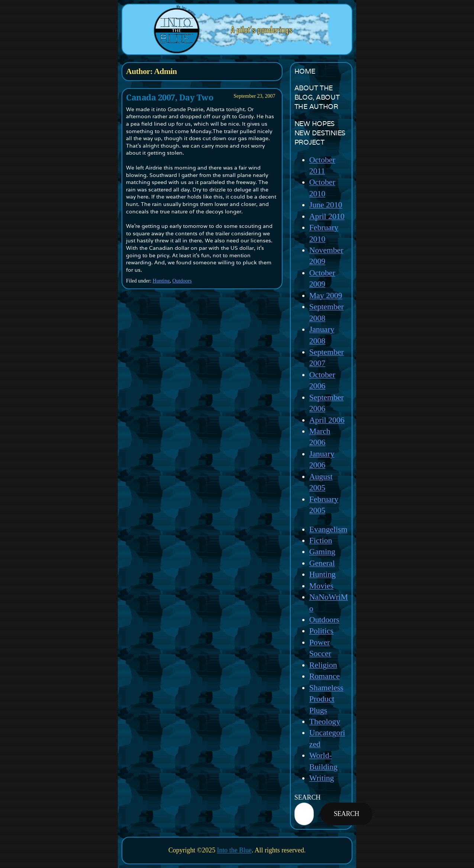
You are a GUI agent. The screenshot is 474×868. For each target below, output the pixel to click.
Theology (325, 722)
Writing (322, 778)
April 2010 (327, 216)
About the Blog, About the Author (317, 97)
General (322, 563)
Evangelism (328, 529)
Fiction (321, 541)
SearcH (307, 797)
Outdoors (182, 281)
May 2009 (326, 296)
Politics (321, 631)
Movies (321, 586)
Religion (323, 665)
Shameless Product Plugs (326, 699)
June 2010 (326, 205)
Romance (325, 676)
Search (346, 814)
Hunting (161, 281)
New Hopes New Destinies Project (320, 133)
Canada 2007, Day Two (170, 97)
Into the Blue (234, 850)
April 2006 (327, 420)
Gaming (322, 552)
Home (305, 71)
